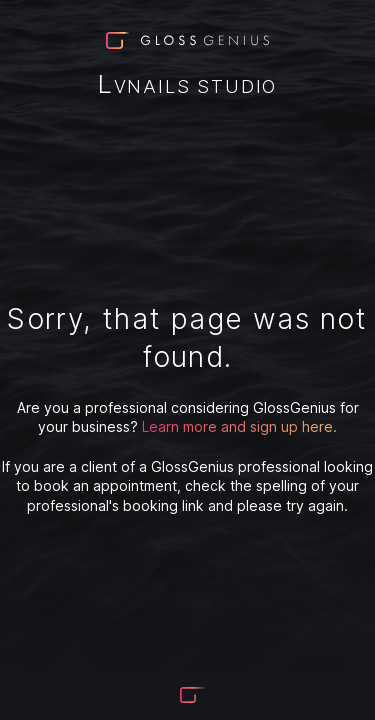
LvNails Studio (188, 86)
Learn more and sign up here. (239, 426)
